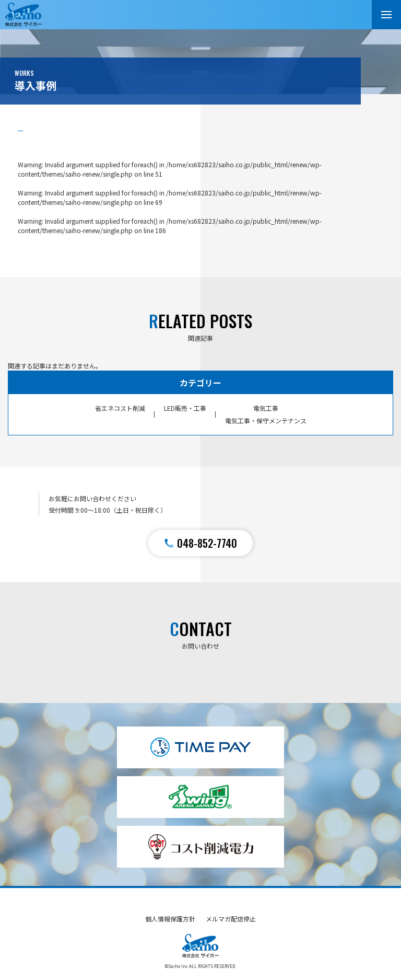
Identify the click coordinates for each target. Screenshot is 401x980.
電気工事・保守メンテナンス (266, 420)
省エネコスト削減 (120, 408)
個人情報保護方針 (170, 919)
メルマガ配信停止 (231, 919)
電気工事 (266, 408)
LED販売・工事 (185, 408)
